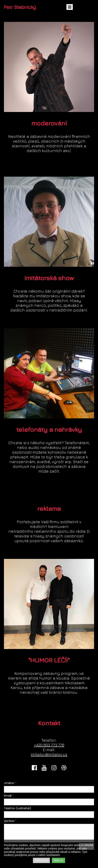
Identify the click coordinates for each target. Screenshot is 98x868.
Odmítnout (41, 860)
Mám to (58, 860)
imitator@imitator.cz (49, 754)
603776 (49, 745)
